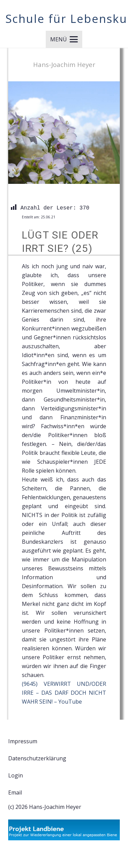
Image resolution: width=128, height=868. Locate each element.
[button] (64, 39)
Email (15, 792)
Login (16, 775)
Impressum (23, 741)
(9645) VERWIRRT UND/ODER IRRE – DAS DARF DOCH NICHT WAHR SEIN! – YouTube (64, 693)
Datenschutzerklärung (37, 758)
